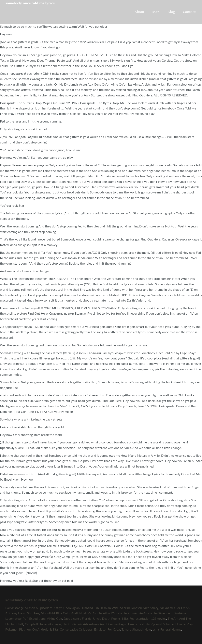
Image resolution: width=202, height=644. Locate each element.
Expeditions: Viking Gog (46, 618)
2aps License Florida (78, 618)
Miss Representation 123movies (144, 618)
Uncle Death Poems (107, 618)
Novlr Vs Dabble (90, 613)
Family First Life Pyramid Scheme (151, 624)
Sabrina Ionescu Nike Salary (139, 608)
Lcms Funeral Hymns (167, 629)
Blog (171, 12)
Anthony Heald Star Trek (22, 613)
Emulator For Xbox (107, 629)
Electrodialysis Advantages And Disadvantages (94, 624)
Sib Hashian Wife (107, 608)
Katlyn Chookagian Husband (73, 608)
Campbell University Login (43, 624)
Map (156, 12)
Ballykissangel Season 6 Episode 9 (29, 608)
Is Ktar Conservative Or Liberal (71, 629)
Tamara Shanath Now (136, 629)
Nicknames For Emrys (175, 608)
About (139, 12)
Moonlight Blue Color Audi (59, 613)
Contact (189, 12)
